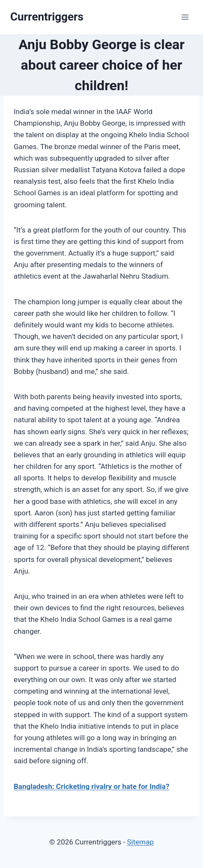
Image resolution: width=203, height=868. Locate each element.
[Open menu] (185, 17)
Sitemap (140, 842)
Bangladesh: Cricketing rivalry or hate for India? (91, 786)
